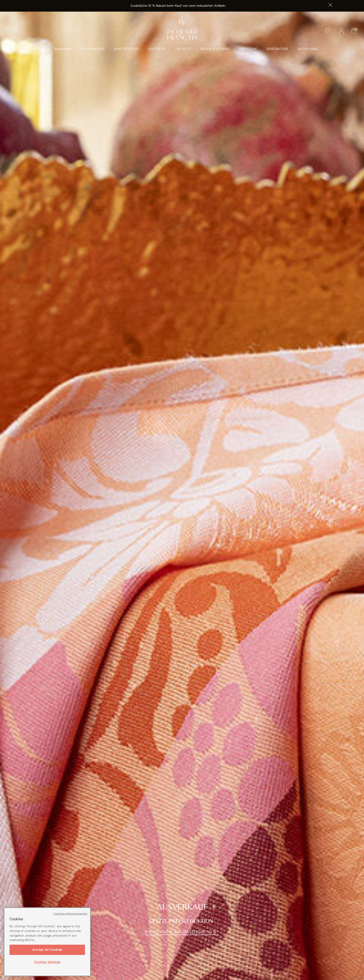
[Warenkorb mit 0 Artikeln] (354, 31)
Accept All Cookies (47, 950)
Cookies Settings (47, 962)
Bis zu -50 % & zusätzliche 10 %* (182, 932)
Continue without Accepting (70, 914)
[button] (341, 31)
